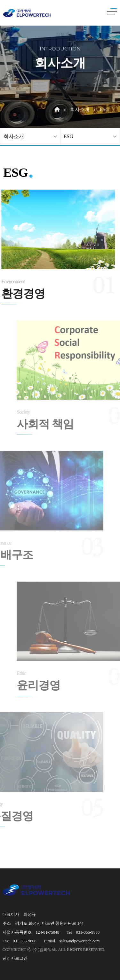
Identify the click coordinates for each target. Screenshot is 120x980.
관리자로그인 (15, 958)
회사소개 (80, 99)
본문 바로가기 (0, 0)
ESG (104, 99)
